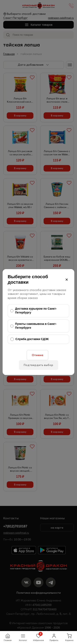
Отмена (37, 355)
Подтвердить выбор (38, 365)
